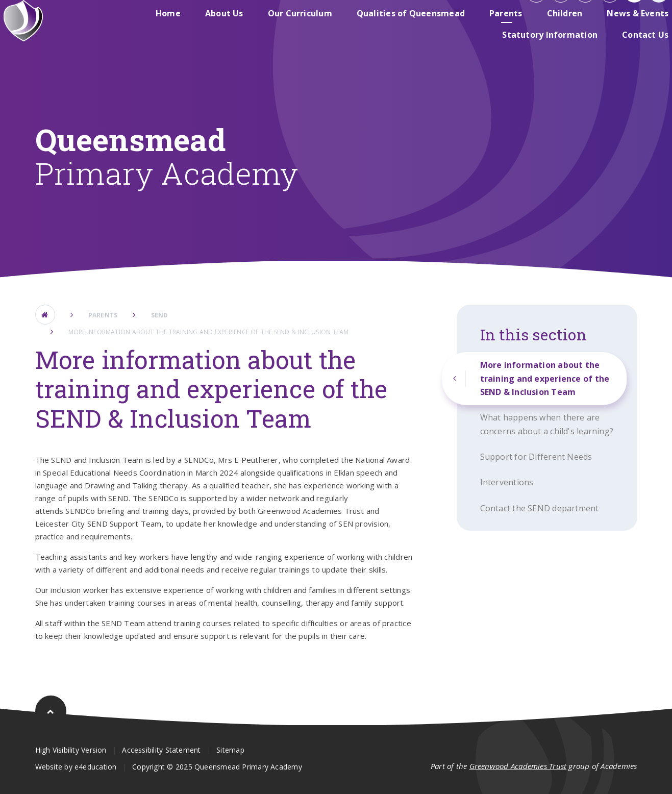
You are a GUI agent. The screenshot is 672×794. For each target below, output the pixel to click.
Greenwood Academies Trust (518, 766)
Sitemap (230, 750)
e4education (95, 767)
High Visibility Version (71, 750)
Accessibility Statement (161, 750)
